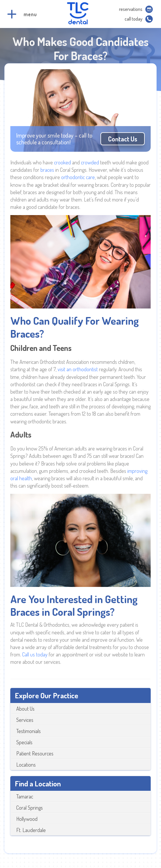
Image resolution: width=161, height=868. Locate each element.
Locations (26, 765)
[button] (12, 14)
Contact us (123, 139)
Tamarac (25, 796)
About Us (25, 709)
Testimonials (29, 731)
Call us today (35, 654)
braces (48, 170)
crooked (63, 162)
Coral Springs (30, 808)
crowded (91, 162)
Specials (24, 742)
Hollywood (27, 819)
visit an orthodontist (78, 369)
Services (25, 720)
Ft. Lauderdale (31, 830)
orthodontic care (78, 177)
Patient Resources (35, 753)
